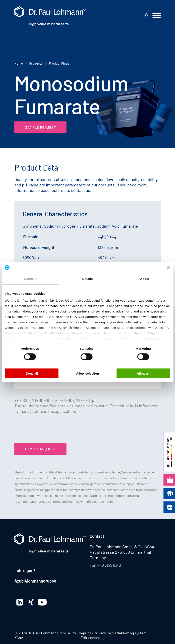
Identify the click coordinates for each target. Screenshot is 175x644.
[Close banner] (169, 267)
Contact (97, 536)
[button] (157, 16)
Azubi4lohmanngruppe (35, 581)
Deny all (32, 373)
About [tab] (145, 279)
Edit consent (91, 638)
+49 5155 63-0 (109, 565)
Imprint (85, 633)
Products (36, 63)
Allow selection (87, 373)
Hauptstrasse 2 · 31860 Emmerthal (120, 552)
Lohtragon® (25, 570)
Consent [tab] (30, 279)
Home (19, 63)
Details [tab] (88, 279)
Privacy (100, 633)
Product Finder (60, 63)
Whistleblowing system (127, 633)
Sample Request (40, 127)
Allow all (143, 373)
